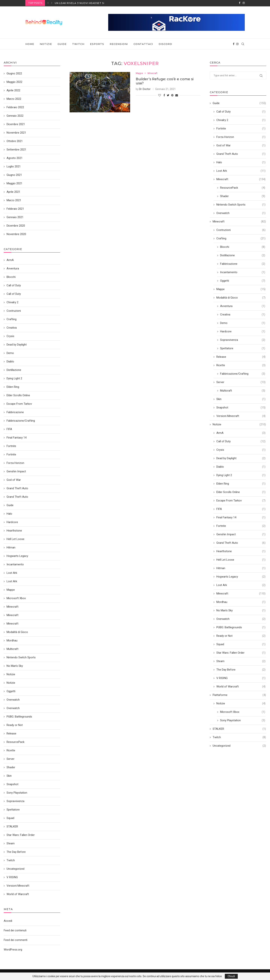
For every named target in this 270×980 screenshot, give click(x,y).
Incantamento (243, 272)
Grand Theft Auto (241, 154)
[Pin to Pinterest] (172, 95)
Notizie (46, 44)
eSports (97, 44)
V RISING (241, 678)
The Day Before (241, 669)
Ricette (241, 365)
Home (30, 44)
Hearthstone (241, 551)
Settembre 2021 (16, 149)
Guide (62, 44)
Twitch (78, 44)
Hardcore (243, 331)
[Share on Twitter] (168, 95)
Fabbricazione (243, 264)
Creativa (243, 314)
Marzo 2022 (14, 98)
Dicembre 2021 (16, 124)
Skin (241, 399)
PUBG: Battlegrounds (241, 627)
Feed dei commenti (16, 940)
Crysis (241, 450)
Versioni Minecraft (241, 416)
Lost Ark (241, 171)
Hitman (241, 568)
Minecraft (153, 73)
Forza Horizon (241, 137)
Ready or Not (241, 636)
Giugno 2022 (14, 73)
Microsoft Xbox (243, 712)
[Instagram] (244, 3)
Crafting (241, 238)
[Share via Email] (177, 95)
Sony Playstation (243, 720)
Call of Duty (241, 111)
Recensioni (119, 44)
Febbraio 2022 (15, 107)
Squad (241, 644)
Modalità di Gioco (241, 297)
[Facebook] (240, 3)
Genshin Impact (241, 534)
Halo (241, 162)
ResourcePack (243, 187)
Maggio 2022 (14, 82)
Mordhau (241, 602)
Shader (243, 196)
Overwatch (241, 213)
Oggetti (243, 280)
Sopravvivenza (243, 340)
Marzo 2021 (14, 200)
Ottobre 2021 (15, 141)
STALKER (239, 729)
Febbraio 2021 (15, 208)
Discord (165, 44)
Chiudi (231, 976)
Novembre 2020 (16, 234)
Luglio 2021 (14, 166)
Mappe (140, 73)
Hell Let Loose (241, 559)
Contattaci (143, 44)
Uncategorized (239, 745)
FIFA (241, 509)
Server (241, 382)
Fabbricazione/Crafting (243, 373)
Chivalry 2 (241, 120)
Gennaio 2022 (15, 115)
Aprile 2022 (13, 90)
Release (241, 357)
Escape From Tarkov (241, 500)
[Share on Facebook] (164, 95)
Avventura (243, 306)
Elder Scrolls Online (241, 492)
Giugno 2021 (14, 175)
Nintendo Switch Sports (241, 204)
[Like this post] (160, 95)
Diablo (241, 466)
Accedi (8, 920)
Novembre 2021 (16, 132)
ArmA (241, 433)
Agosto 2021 (15, 158)
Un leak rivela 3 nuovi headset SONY (82, 3)
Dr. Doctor (145, 89)
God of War (241, 145)
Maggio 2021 (14, 183)
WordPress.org (13, 949)
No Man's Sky (241, 610)
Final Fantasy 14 (241, 517)
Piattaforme (239, 695)
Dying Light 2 (241, 475)
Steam (241, 661)
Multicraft (243, 390)
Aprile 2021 (13, 191)
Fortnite (241, 128)
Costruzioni (241, 230)
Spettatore (243, 348)
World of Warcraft (241, 686)
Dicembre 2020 (16, 225)
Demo (243, 323)
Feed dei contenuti (15, 930)
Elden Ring (241, 483)
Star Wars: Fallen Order (241, 652)
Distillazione (243, 255)
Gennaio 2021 (15, 217)
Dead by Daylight (241, 458)
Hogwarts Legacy (241, 576)
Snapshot (241, 407)
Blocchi (243, 247)
